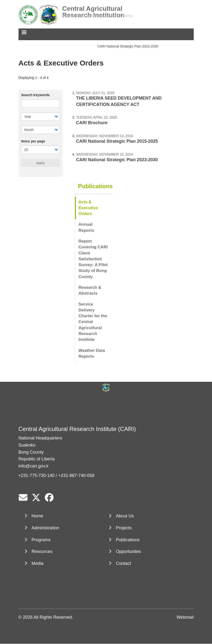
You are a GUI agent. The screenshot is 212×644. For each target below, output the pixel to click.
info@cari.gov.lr (34, 466)
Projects (124, 528)
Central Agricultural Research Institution (93, 9)
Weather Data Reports (92, 353)
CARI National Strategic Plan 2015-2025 (117, 141)
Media (38, 563)
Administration (46, 528)
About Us (125, 516)
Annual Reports (86, 227)
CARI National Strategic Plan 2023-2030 (128, 46)
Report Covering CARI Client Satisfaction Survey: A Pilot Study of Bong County (93, 259)
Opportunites (128, 551)
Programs (41, 540)
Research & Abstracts (90, 290)
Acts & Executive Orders (88, 208)
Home (37, 516)
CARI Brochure (92, 123)
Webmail (185, 617)
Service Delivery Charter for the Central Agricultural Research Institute (93, 322)
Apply (40, 163)
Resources (42, 551)
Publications (96, 186)
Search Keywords (36, 95)
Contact (123, 563)
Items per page (33, 141)
